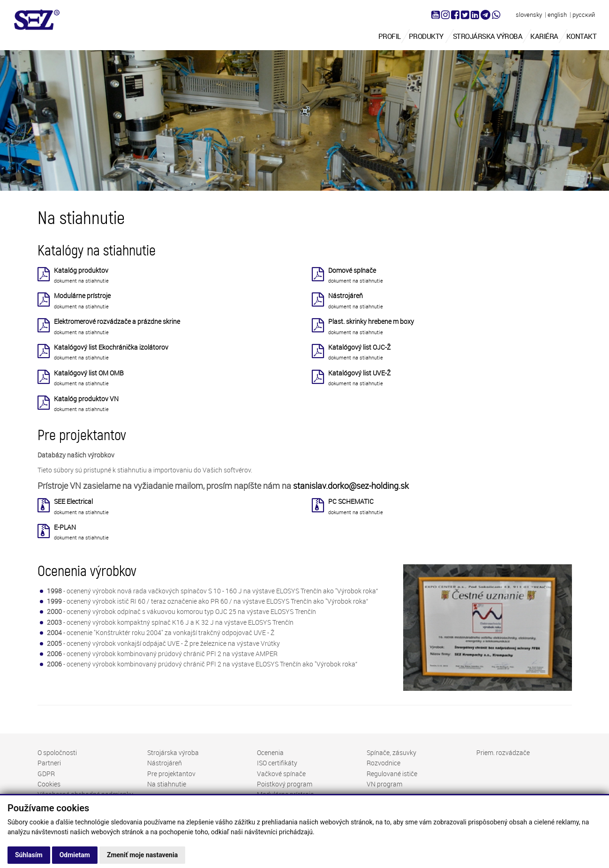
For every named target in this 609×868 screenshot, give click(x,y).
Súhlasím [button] (29, 855)
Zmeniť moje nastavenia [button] (142, 855)
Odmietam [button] (75, 855)
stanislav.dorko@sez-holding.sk (351, 486)
